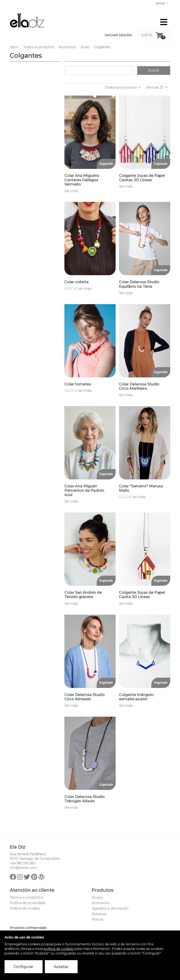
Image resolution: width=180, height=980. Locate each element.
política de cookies (59, 949)
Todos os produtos (38, 47)
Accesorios (67, 47)
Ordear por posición (121, 87)
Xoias (85, 47)
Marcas (97, 919)
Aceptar (61, 967)
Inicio (14, 47)
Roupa (97, 897)
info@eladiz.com (23, 868)
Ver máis (71, 191)
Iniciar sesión (118, 35)
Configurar (24, 967)
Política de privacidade (28, 903)
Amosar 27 (155, 87)
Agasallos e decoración (110, 908)
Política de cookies (25, 908)
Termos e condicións (26, 897)
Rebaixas (99, 914)
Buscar (154, 70)
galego (161, 3)
